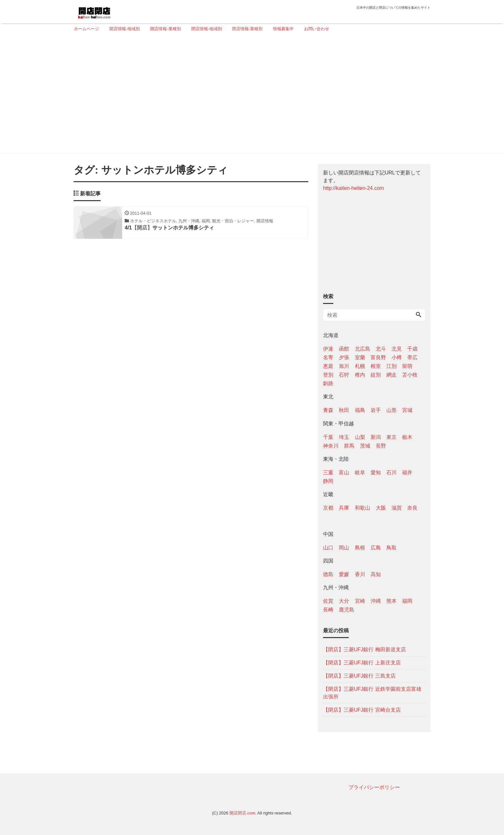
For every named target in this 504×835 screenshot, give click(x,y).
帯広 (412, 357)
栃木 (407, 437)
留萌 (407, 366)
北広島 (363, 349)
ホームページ (86, 29)
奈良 (412, 508)
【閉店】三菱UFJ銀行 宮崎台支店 (362, 710)
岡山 (344, 548)
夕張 (344, 357)
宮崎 (360, 601)
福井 (407, 472)
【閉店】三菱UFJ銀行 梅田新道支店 (364, 649)
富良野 (378, 357)
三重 (328, 472)
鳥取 (392, 548)
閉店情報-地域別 (207, 29)
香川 (360, 574)
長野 (381, 446)
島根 (360, 548)
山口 (328, 548)
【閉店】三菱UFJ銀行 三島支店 (359, 676)
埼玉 (344, 437)
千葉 (328, 437)
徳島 (328, 574)
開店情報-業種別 (165, 29)
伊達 (328, 349)
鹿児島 (346, 610)
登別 (328, 375)
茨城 (365, 446)
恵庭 (328, 366)
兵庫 (344, 508)
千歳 (412, 349)
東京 (392, 437)
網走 (392, 375)
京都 (328, 508)
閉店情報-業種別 (247, 29)
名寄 (328, 357)
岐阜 (360, 472)
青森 (328, 410)
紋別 (376, 375)
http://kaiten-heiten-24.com (353, 188)
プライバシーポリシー (374, 787)
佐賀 (328, 601)
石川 (392, 472)
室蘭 (360, 357)
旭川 (344, 366)
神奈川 (331, 446)
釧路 (328, 383)
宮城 (407, 410)
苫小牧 (410, 375)
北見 (397, 349)
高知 (376, 574)
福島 (360, 410)
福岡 (407, 601)
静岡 (328, 481)
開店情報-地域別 (125, 29)
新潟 (376, 437)
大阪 (381, 508)
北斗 (381, 349)
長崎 (328, 610)
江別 (392, 366)
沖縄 (376, 601)
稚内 (360, 375)
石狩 (344, 375)
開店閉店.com (242, 813)
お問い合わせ (317, 29)
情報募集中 (283, 29)
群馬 (349, 446)
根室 (376, 366)
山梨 (360, 437)
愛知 (376, 472)
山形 (392, 410)
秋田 (344, 410)
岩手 (376, 410)
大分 (344, 601)
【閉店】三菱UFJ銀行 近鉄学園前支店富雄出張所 (372, 693)
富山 (344, 472)
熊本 (392, 601)
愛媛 (344, 574)
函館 (344, 349)
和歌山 (363, 508)
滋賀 (397, 508)
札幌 (360, 366)
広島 (376, 548)
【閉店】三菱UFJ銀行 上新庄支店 (362, 663)
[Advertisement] (250, 95)
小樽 (397, 357)
